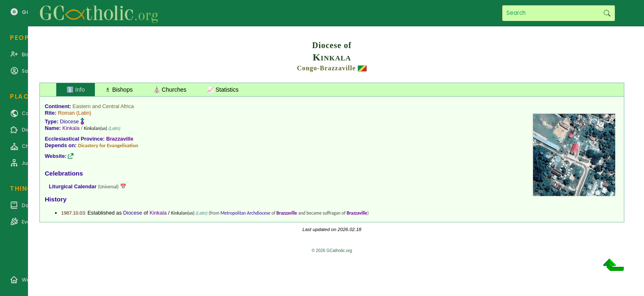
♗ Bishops (119, 90)
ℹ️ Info (76, 90)
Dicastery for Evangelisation (108, 145)
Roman (66, 113)
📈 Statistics (223, 90)
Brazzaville (120, 139)
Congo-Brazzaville (326, 68)
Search (607, 13)
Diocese (69, 121)
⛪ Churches (170, 90)
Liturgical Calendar (73, 186)
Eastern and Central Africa (103, 106)
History (56, 199)
